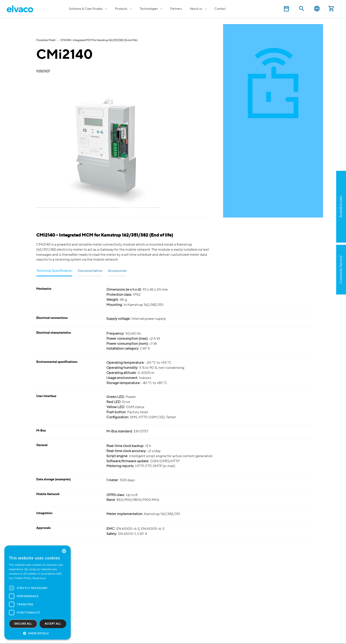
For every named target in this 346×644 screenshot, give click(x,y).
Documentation (90, 271)
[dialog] (38, 593)
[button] (38, 633)
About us (196, 9)
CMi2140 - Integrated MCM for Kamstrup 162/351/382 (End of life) (99, 40)
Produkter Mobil (46, 40)
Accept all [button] (53, 624)
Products (121, 9)
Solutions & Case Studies (86, 9)
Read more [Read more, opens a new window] (39, 578)
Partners (176, 9)
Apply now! (319, 228)
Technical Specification (54, 271)
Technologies (149, 9)
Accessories (117, 271)
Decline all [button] (23, 624)
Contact (220, 9)
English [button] (317, 9)
